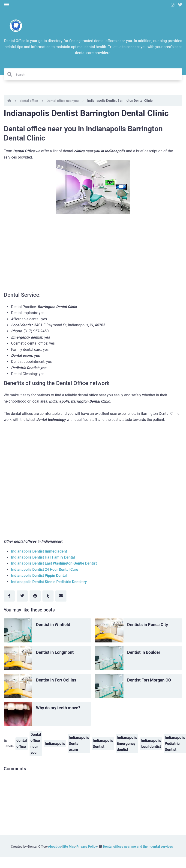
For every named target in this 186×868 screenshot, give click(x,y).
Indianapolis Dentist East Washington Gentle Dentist (54, 563)
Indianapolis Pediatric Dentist (175, 744)
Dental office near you (63, 101)
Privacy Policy (87, 847)
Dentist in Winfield (53, 625)
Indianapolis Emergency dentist (127, 744)
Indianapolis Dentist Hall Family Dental (43, 557)
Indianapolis (55, 744)
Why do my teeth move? (58, 708)
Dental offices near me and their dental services (138, 847)
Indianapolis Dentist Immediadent (39, 551)
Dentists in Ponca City (148, 625)
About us (54, 847)
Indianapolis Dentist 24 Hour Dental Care (45, 570)
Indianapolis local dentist (151, 744)
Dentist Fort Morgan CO (149, 680)
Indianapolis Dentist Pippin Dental (39, 576)
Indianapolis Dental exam (79, 744)
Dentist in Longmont (55, 652)
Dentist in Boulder (144, 652)
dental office (29, 101)
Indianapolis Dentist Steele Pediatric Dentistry (49, 582)
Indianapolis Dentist (103, 744)
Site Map (69, 847)
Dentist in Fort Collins (56, 680)
